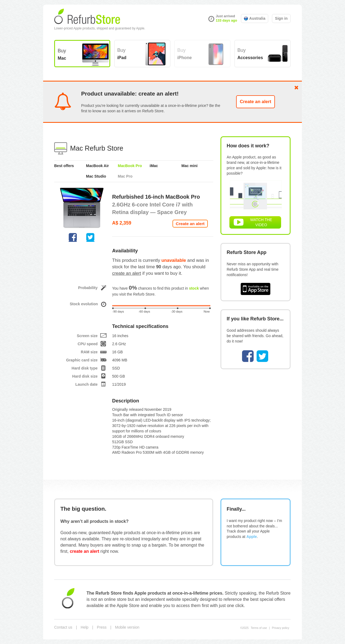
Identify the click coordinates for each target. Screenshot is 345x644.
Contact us (63, 627)
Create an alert (256, 102)
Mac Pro (125, 176)
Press (102, 627)
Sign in (281, 18)
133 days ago (227, 21)
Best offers (64, 166)
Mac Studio (96, 176)
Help (84, 627)
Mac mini (189, 166)
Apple (252, 537)
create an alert (127, 273)
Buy (62, 54)
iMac (154, 166)
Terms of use (259, 628)
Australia (255, 18)
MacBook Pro (130, 166)
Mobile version (127, 627)
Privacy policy (281, 628)
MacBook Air (97, 166)
